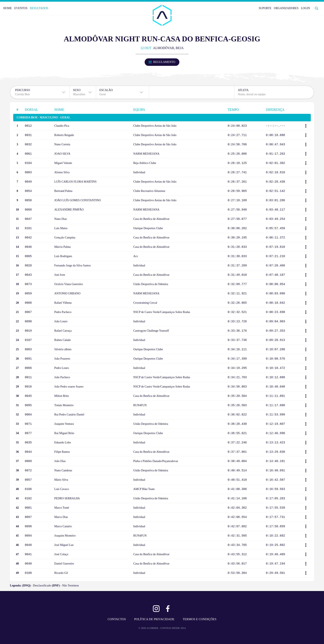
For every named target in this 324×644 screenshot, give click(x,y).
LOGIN (305, 8)
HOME (8, 8)
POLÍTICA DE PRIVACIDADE (154, 619)
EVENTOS (21, 8)
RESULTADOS (39, 8)
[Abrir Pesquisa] (317, 8)
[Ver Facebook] (168, 609)
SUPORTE (265, 8)
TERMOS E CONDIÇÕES (200, 619)
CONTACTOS (117, 619)
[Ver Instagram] (156, 609)
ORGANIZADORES (286, 8)
